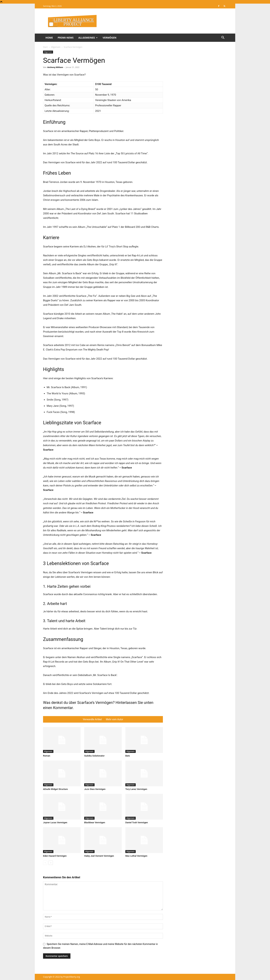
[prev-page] (45, 863)
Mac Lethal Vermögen (136, 856)
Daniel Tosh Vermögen (137, 822)
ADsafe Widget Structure (55, 789)
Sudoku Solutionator (94, 756)
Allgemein (56, 47)
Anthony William (55, 67)
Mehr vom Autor (115, 719)
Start (45, 47)
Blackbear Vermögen (95, 822)
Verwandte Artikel (92, 719)
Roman (47, 756)
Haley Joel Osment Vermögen (99, 856)
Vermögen (110, 38)
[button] (223, 38)
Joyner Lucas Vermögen (55, 822)
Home (49, 38)
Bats (128, 756)
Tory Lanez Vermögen (136, 789)
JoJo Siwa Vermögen (95, 789)
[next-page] (51, 863)
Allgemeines (88, 38)
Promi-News (66, 38)
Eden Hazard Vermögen (55, 856)
